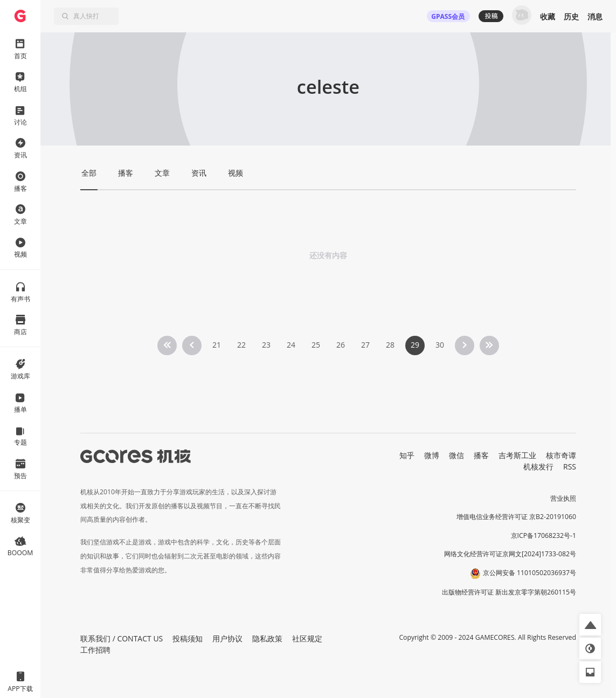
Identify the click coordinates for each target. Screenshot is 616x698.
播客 (481, 455)
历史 (571, 16)
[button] (590, 625)
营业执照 (563, 498)
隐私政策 (267, 638)
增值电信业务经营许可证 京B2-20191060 (516, 517)
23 (266, 345)
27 (365, 345)
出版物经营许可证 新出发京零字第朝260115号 (509, 592)
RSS (570, 467)
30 (440, 345)
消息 (595, 16)
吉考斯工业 (517, 455)
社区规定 (307, 638)
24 (291, 345)
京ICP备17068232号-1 (544, 535)
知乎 (407, 455)
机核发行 (538, 467)
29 (415, 345)
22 (241, 345)
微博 (432, 455)
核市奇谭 (561, 455)
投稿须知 (188, 638)
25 (316, 345)
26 (341, 345)
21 (217, 345)
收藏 (548, 16)
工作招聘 (95, 650)
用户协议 (227, 638)
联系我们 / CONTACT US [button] (122, 638)
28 (390, 345)
